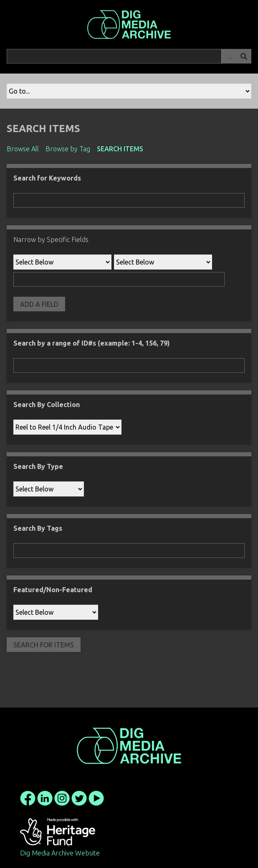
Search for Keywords (47, 178)
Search (244, 56)
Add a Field (39, 304)
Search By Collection (47, 405)
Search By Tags (38, 528)
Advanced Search (229, 56)
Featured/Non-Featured (53, 590)
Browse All (23, 149)
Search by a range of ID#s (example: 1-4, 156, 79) (92, 343)
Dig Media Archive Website (60, 853)
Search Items (120, 149)
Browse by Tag (68, 149)
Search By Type (38, 466)
